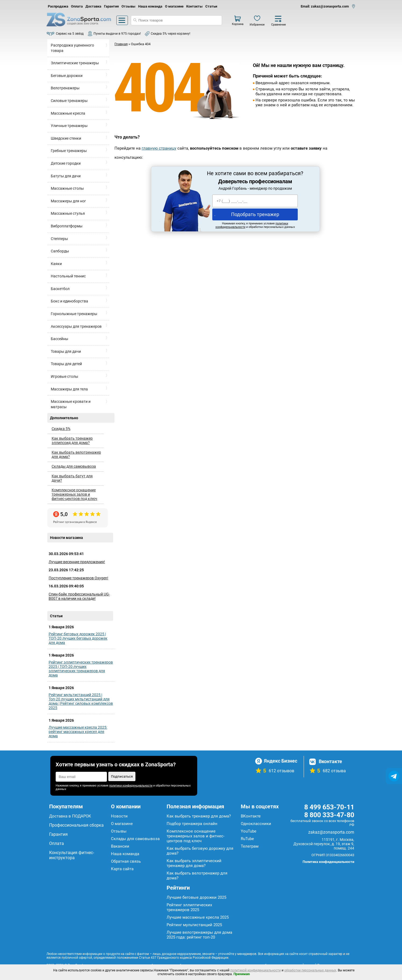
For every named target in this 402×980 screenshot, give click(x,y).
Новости (119, 816)
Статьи (211, 6)
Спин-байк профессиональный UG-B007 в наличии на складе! (79, 596)
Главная (121, 44)
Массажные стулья (68, 213)
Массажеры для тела (69, 389)
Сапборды (60, 251)
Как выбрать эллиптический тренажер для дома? (194, 863)
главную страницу (159, 148)
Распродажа (58, 6)
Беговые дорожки (67, 76)
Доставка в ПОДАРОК (70, 816)
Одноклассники (256, 824)
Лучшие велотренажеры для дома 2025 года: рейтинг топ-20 (199, 935)
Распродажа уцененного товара (72, 48)
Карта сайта (122, 869)
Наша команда (150, 6)
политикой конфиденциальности (256, 970)
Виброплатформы (67, 226)
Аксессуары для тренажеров (76, 326)
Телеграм (250, 846)
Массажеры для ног (68, 201)
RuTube (247, 839)
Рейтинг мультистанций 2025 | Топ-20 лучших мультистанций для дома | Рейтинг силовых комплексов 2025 (81, 701)
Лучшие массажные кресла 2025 (198, 917)
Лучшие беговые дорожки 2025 (196, 897)
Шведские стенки (66, 138)
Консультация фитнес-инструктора (72, 855)
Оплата (77, 6)
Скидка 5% (61, 429)
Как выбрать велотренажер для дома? (76, 454)
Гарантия (111, 6)
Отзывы (128, 6)
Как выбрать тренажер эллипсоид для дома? (72, 440)
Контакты (194, 6)
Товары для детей (66, 364)
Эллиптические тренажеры (75, 63)
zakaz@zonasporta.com (331, 832)
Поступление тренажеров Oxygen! (78, 578)
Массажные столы (67, 188)
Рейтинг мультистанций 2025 (194, 925)
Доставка (93, 6)
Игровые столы (64, 376)
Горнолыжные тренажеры (74, 314)
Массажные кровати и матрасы (71, 404)
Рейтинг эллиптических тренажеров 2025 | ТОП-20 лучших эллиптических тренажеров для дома (81, 669)
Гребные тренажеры (69, 151)
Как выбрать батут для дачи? (72, 478)
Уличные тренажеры (69, 126)
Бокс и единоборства (69, 301)
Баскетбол (60, 289)
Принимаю (242, 974)
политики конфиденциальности (131, 786)
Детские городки (66, 163)
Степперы (59, 239)
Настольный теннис (68, 276)
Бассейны (60, 339)
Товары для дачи (66, 351)
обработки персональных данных (310, 970)
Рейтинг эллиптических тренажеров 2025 (189, 907)
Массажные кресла (68, 113)
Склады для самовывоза (74, 466)
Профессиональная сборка (76, 825)
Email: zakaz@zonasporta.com (325, 6)
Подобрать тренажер (255, 214)
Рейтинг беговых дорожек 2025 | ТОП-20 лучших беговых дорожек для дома (78, 638)
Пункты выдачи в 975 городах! (117, 34)
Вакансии (120, 846)
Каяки (56, 264)
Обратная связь (126, 861)
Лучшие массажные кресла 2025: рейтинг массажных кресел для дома (78, 732)
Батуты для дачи (66, 176)
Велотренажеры (65, 88)
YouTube (249, 831)
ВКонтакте (251, 816)
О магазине (174, 6)
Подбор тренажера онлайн (192, 824)
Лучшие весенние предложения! (77, 562)
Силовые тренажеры (69, 101)
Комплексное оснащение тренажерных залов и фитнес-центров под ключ (74, 494)
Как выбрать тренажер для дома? (199, 816)
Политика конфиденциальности (328, 862)
